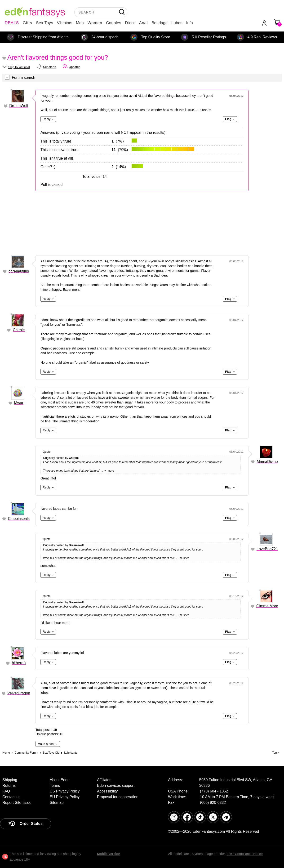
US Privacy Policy (65, 791)
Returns (9, 785)
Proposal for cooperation (118, 797)
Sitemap (57, 803)
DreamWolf (19, 106)
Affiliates (104, 780)
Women (95, 23)
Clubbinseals (19, 519)
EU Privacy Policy (65, 797)
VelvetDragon (19, 693)
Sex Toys (45, 23)
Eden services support (116, 785)
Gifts (27, 23)
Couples (114, 23)
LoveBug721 (267, 549)
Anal (143, 23)
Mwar (19, 403)
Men (80, 23)
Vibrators (65, 23)
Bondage (160, 23)
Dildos (130, 23)
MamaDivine (267, 462)
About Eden (60, 780)
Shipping (10, 780)
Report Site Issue (17, 803)
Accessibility (107, 791)
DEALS (12, 23)
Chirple (19, 330)
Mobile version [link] (109, 854)
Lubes (177, 23)
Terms (55, 785)
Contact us (11, 797)
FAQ (6, 791)
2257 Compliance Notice (245, 854)
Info (189, 23)
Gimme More (267, 606)
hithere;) (19, 663)
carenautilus (19, 271)
